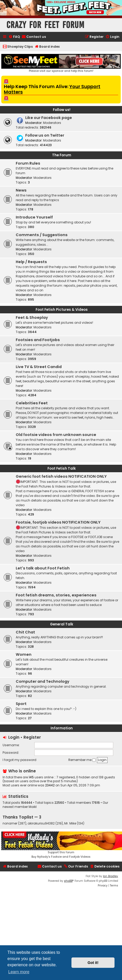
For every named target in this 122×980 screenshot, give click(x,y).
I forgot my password (19, 760)
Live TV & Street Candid (39, 367)
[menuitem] (14, 37)
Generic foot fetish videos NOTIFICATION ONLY (61, 476)
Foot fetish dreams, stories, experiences (56, 595)
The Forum (62, 155)
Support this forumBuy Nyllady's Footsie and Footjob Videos (61, 845)
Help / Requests (31, 262)
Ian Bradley (111, 876)
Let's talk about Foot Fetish (43, 568)
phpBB (68, 881)
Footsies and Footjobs (38, 340)
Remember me (82, 760)
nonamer (10, 823)
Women (24, 654)
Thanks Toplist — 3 (22, 817)
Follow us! (62, 110)
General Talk (62, 624)
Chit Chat (25, 632)
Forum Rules (28, 163)
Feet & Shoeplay (32, 318)
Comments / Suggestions (42, 235)
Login (14, 737)
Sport (21, 704)
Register (32, 737)
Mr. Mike (70, 823)
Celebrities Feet (32, 403)
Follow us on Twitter (45, 135)
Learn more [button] (19, 972)
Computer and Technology (43, 681)
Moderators (52, 123)
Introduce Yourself (34, 217)
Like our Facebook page (49, 118)
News (21, 190)
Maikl (33, 807)
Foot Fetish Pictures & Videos (62, 310)
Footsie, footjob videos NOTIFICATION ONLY (58, 522)
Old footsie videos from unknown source (56, 435)
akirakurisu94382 (41, 823)
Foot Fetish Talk (62, 468)
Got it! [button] (93, 963)
